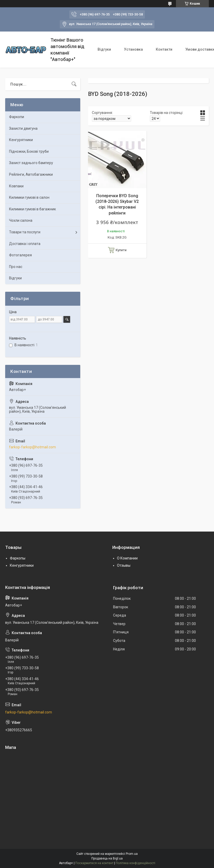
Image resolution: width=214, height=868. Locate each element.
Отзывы (124, 565)
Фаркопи (17, 117)
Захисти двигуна (23, 128)
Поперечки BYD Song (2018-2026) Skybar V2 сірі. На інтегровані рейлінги (117, 204)
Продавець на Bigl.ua (107, 858)
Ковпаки (16, 186)
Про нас (16, 267)
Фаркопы (18, 558)
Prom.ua (132, 854)
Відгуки (104, 49)
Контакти (164, 49)
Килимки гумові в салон (29, 197)
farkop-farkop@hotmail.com (32, 447)
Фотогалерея (20, 255)
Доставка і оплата (25, 244)
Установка (133, 49)
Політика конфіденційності (135, 863)
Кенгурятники (21, 140)
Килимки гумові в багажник (32, 209)
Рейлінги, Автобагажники (31, 174)
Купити (121, 250)
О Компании (127, 558)
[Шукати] (74, 84)
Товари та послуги (25, 232)
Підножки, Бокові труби (29, 151)
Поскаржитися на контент (94, 863)
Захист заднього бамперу (31, 163)
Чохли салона (21, 220)
